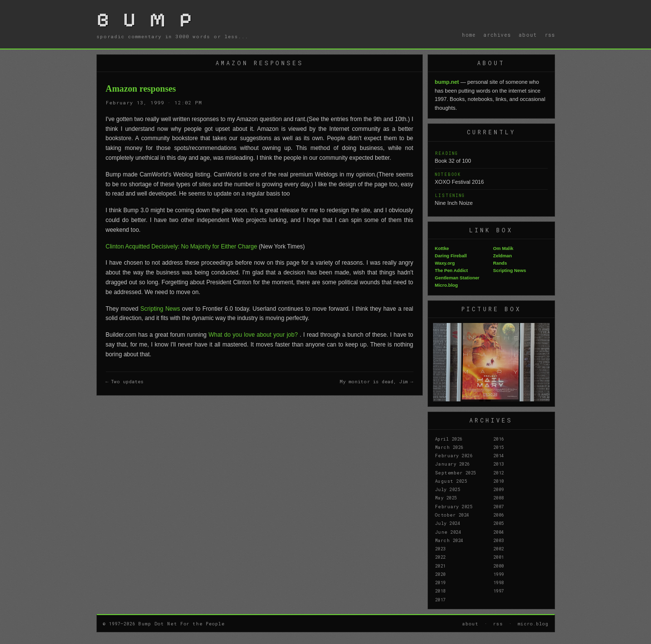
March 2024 (449, 540)
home (469, 35)
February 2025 (454, 506)
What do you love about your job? (254, 335)
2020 (440, 574)
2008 (499, 497)
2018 (440, 591)
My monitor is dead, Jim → (376, 382)
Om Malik (503, 248)
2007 (499, 506)
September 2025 (456, 472)
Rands (500, 263)
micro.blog (533, 623)
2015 (499, 447)
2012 (499, 472)
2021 (440, 566)
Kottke (442, 248)
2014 (499, 455)
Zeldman (503, 256)
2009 (499, 489)
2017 (440, 599)
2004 (499, 532)
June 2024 (448, 532)
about (528, 35)
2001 (499, 557)
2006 (499, 515)
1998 (499, 582)
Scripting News (161, 309)
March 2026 (449, 447)
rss (550, 35)
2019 (440, 582)
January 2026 (452, 464)
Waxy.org (445, 263)
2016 (499, 439)
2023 (440, 548)
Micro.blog (446, 285)
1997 (499, 591)
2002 (499, 548)
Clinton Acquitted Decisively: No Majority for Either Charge (182, 247)
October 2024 (452, 515)
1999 (499, 574)
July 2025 (448, 489)
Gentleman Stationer (457, 278)
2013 (499, 464)
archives (497, 35)
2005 (499, 523)
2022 (440, 557)
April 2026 (449, 439)
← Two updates (125, 382)
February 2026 (454, 455)
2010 (499, 481)
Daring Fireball (451, 256)
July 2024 (448, 523)
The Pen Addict (452, 271)
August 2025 (451, 481)
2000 (499, 566)
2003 (499, 540)
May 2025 (446, 497)
